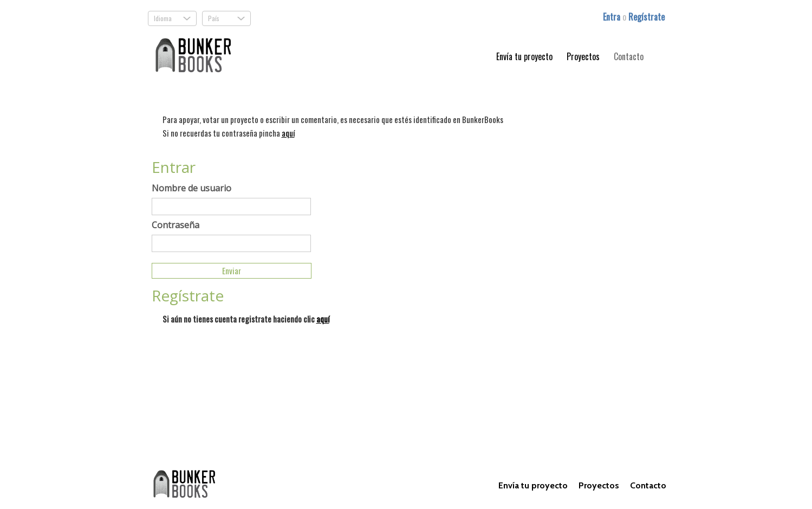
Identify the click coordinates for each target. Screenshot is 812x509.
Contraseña (176, 225)
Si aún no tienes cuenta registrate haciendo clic (246, 319)
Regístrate (647, 17)
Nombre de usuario (191, 188)
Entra (613, 17)
